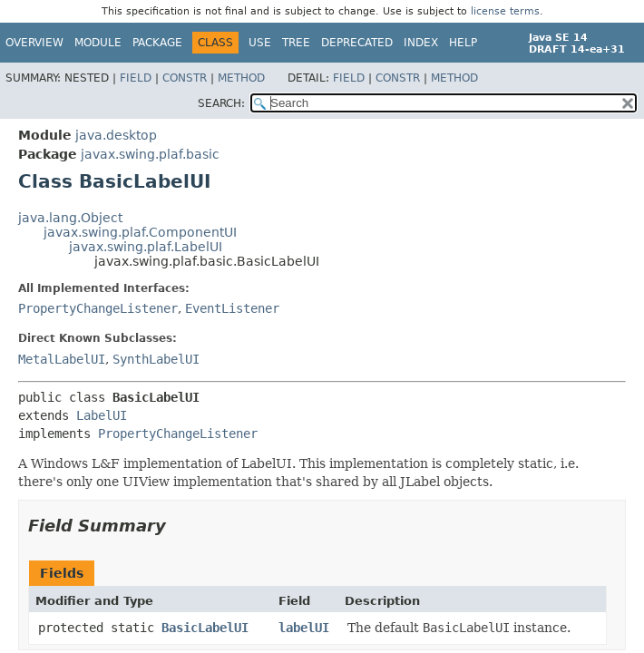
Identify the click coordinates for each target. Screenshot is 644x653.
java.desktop (116, 135)
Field (136, 78)
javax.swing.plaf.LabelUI (146, 247)
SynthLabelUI (156, 359)
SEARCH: (221, 103)
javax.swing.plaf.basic (150, 154)
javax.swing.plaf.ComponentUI (140, 232)
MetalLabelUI (62, 359)
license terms (505, 11)
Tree (296, 43)
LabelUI (102, 415)
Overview (34, 43)
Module (98, 43)
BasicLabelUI (205, 628)
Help (463, 43)
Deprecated (357, 43)
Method (241, 78)
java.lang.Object (70, 218)
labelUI (304, 628)
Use (260, 43)
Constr (185, 78)
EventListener (232, 308)
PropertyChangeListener (98, 308)
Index (421, 43)
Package (157, 43)
